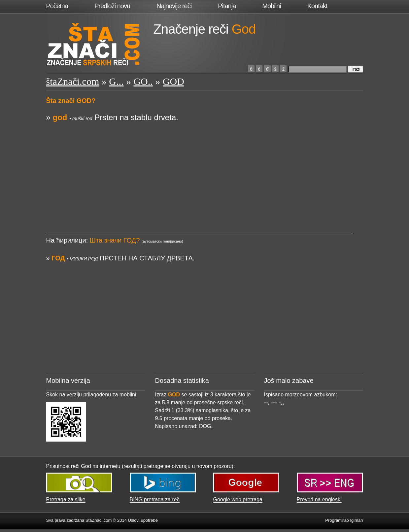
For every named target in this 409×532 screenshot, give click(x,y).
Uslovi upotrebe (143, 520)
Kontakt (317, 6)
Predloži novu (112, 6)
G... (116, 81)
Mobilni (271, 6)
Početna (57, 6)
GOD (173, 81)
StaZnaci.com (99, 520)
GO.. (143, 81)
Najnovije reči (174, 6)
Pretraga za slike (66, 499)
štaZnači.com (73, 81)
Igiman (356, 520)
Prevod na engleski (319, 499)
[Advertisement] (200, 169)
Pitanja (227, 6)
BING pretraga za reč (155, 499)
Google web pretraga (238, 499)
